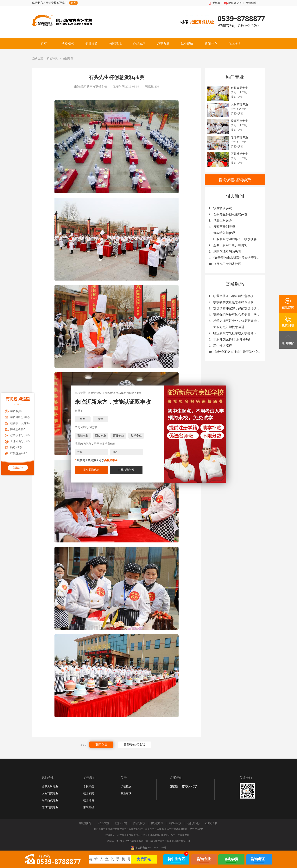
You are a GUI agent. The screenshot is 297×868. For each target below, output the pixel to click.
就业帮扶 (126, 793)
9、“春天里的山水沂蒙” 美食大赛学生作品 (237, 258)
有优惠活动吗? (19, 453)
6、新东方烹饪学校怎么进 (226, 327)
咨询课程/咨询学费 (235, 180)
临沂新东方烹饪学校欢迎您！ (50, 3)
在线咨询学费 (126, 470)
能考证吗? (16, 447)
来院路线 (89, 807)
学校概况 (126, 786)
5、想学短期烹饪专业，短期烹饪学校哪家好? (240, 321)
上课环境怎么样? (20, 441)
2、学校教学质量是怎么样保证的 (231, 302)
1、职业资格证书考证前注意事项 (231, 296)
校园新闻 (89, 793)
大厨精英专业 (50, 793)
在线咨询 (18, 468)
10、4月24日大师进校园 (225, 264)
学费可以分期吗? (20, 417)
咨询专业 (204, 859)
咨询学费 (231, 859)
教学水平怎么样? (20, 435)
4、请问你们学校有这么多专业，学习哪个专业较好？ (245, 315)
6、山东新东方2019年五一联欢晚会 (233, 239)
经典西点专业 (50, 800)
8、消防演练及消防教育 (225, 252)
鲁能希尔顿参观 (135, 745)
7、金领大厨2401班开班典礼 (228, 245)
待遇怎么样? (17, 429)
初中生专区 (176, 859)
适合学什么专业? (20, 423)
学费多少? (16, 411)
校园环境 (52, 58)
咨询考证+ (259, 859)
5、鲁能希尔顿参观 (222, 233)
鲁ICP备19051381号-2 (127, 841)
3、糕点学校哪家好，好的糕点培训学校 (236, 308)
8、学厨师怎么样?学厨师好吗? (229, 339)
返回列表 (101, 745)
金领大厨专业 (50, 786)
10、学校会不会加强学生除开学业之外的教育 (240, 352)
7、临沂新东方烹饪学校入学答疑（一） (236, 333)
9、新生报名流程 (220, 346)
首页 (44, 44)
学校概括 (89, 786)
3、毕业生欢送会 (220, 220)
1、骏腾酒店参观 (220, 208)
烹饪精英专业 (50, 807)
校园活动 (68, 58)
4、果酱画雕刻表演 (222, 227)
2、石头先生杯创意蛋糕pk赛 (228, 214)
